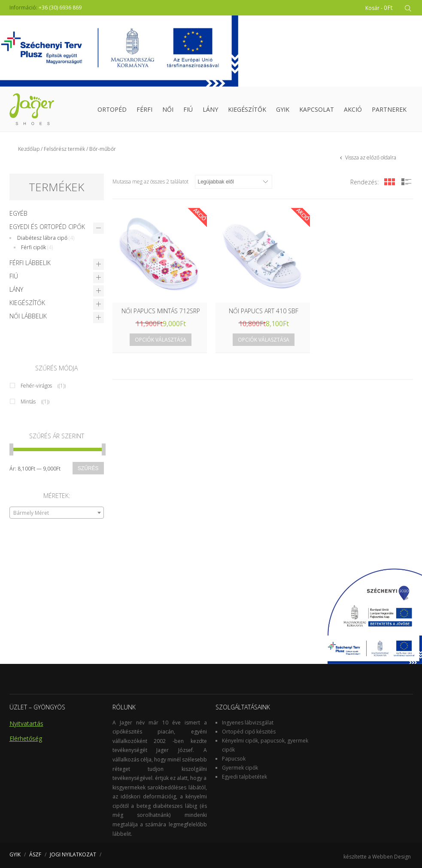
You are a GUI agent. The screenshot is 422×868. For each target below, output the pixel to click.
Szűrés (88, 468)
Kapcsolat (317, 109)
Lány (210, 109)
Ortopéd (112, 109)
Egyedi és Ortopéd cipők (47, 227)
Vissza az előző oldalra (370, 157)
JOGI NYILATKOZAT (73, 854)
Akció (353, 109)
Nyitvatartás (26, 723)
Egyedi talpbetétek (244, 777)
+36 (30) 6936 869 (60, 8)
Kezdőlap (29, 149)
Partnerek (389, 109)
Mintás (28, 402)
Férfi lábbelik (30, 263)
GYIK (283, 109)
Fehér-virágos (36, 386)
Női (168, 109)
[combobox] (57, 513)
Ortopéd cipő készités (249, 732)
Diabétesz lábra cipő (42, 238)
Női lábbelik (28, 316)
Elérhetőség (26, 738)
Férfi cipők (33, 247)
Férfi (144, 109)
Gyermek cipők (240, 768)
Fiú (188, 109)
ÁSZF (35, 854)
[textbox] (57, 513)
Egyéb (18, 213)
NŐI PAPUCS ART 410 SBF (264, 311)
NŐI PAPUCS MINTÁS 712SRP (161, 311)
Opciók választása (161, 340)
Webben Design (392, 857)
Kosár (379, 8)
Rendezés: (364, 182)
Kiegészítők (247, 109)
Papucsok (234, 759)
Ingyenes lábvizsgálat (248, 723)
